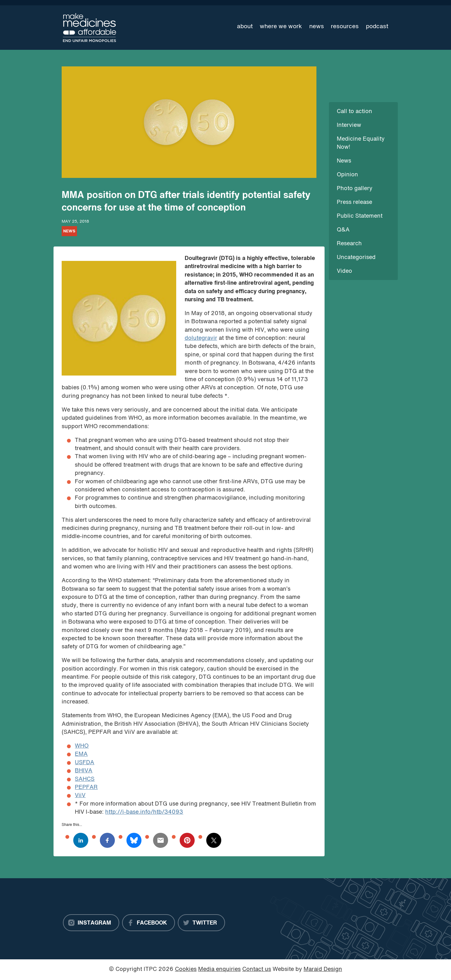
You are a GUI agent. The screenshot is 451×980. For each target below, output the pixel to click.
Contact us (257, 970)
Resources (345, 27)
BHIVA (84, 771)
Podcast (377, 27)
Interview (349, 125)
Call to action (354, 112)
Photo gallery (355, 189)
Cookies (186, 970)
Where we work (281, 27)
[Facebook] (149, 923)
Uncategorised (356, 258)
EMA (81, 754)
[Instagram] (91, 923)
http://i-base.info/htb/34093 (144, 812)
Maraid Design (323, 970)
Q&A (343, 230)
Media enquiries (219, 970)
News (317, 27)
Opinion (347, 175)
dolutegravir (201, 338)
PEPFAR (86, 788)
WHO (82, 746)
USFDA (85, 763)
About (245, 27)
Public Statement (360, 216)
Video (344, 271)
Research (349, 244)
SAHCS (85, 779)
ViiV (80, 796)
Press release (354, 202)
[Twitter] (201, 923)
